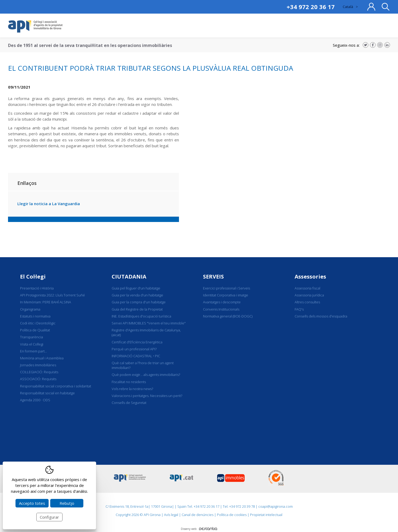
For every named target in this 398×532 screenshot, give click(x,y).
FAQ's (299, 309)
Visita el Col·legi (32, 344)
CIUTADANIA (129, 277)
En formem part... (34, 351)
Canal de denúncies (198, 515)
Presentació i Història (37, 288)
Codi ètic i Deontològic (38, 323)
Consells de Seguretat (129, 403)
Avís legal (171, 515)
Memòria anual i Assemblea (42, 358)
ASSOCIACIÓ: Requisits (38, 379)
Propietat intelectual (266, 515)
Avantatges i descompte (222, 302)
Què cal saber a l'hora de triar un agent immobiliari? (143, 365)
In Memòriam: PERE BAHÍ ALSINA (46, 302)
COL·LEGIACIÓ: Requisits (39, 372)
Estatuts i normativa (35, 316)
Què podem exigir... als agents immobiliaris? (146, 375)
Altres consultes (307, 302)
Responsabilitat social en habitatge (47, 393)
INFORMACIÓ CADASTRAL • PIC (136, 356)
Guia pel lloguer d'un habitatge (136, 288)
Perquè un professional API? (134, 349)
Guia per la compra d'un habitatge (139, 302)
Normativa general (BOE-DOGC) (228, 316)
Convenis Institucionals (221, 309)
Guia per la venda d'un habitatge (137, 295)
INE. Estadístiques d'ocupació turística (141, 316)
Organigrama (30, 309)
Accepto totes (32, 503)
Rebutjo (67, 503)
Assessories (310, 277)
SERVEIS (213, 277)
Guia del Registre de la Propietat (137, 309)
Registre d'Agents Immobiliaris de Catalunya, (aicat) (146, 332)
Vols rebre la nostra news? (132, 389)
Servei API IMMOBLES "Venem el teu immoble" (149, 323)
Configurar (49, 517)
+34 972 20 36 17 (311, 7)
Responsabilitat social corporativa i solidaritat (56, 386)
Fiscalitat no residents (129, 382)
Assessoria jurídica (309, 295)
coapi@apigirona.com (276, 506)
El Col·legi (33, 277)
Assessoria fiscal (307, 288)
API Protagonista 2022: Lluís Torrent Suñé (52, 295)
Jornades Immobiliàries (38, 365)
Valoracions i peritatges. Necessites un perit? (147, 396)
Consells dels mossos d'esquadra (321, 316)
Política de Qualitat (35, 330)
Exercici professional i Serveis (227, 288)
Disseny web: (199, 529)
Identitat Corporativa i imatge (226, 295)
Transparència (32, 337)
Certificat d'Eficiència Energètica (137, 342)
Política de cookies (232, 515)
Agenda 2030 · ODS (35, 400)
